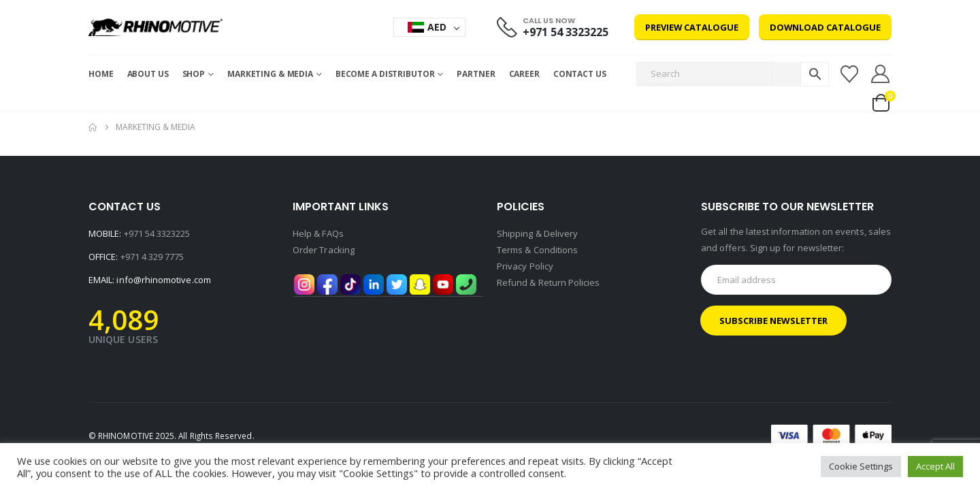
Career (524, 74)
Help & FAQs (318, 233)
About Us (148, 74)
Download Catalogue (825, 27)
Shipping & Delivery (537, 233)
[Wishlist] (849, 74)
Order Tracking (324, 250)
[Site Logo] (156, 27)
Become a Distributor (385, 74)
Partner (476, 74)
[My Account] (881, 74)
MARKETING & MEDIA (270, 74)
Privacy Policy (525, 266)
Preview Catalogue (692, 27)
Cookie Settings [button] (861, 466)
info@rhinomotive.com (163, 280)
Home (101, 74)
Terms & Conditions (537, 250)
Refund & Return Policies (549, 282)
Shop (194, 74)
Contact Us (580, 74)
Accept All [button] (935, 466)
